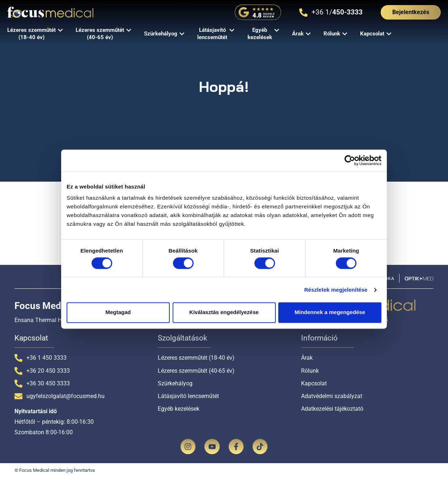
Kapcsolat (314, 383)
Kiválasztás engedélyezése (224, 312)
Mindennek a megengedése (330, 312)
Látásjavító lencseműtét (188, 396)
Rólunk (310, 371)
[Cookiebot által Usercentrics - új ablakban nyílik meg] (350, 160)
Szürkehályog (175, 383)
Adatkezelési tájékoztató (332, 409)
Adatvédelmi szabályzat (332, 396)
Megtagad (118, 312)
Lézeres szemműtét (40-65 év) (196, 371)
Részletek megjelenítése (336, 290)
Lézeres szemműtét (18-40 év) (196, 358)
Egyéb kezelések (179, 409)
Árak (307, 358)
